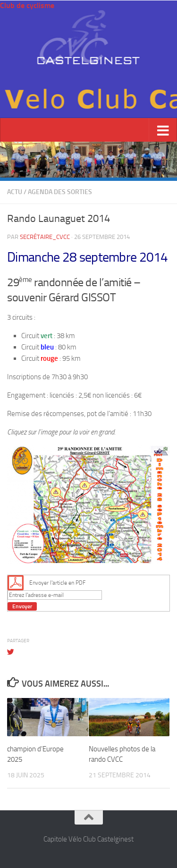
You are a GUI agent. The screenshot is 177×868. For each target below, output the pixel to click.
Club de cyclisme (27, 5)
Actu (15, 192)
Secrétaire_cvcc (45, 237)
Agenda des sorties (60, 192)
